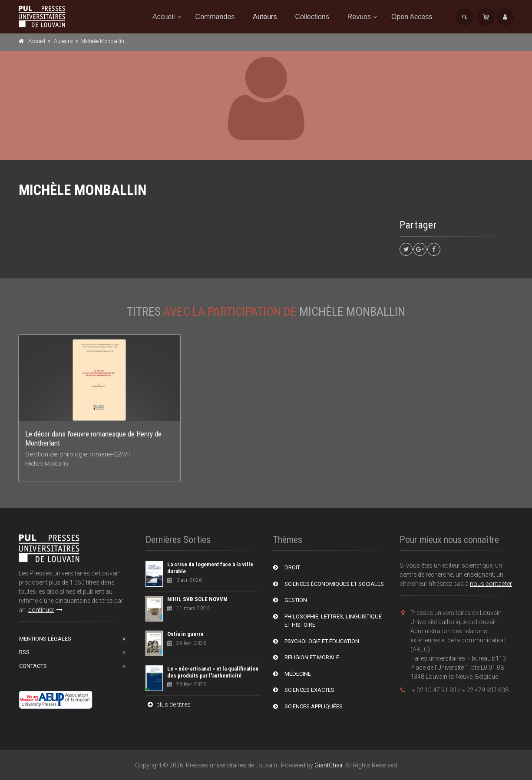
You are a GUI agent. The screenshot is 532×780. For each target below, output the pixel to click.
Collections (312, 17)
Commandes (215, 17)
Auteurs (265, 17)
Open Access (412, 17)
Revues (359, 17)
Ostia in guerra (185, 634)
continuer (45, 610)
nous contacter (491, 584)
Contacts (33, 666)
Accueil (164, 17)
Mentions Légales (45, 639)
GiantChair (329, 765)
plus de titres (168, 704)
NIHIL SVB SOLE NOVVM (197, 599)
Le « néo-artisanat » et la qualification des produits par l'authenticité (213, 672)
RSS (24, 652)
